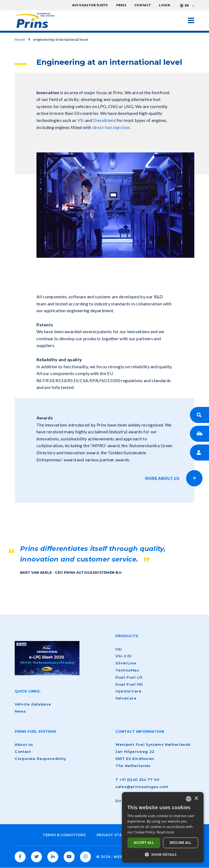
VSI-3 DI (124, 656)
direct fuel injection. (112, 127)
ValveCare (126, 698)
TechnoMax (127, 670)
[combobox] (189, 799)
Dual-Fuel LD (129, 677)
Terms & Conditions (64, 835)
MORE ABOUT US (162, 478)
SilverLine (126, 663)
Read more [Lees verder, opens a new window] (165, 832)
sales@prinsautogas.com (142, 787)
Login (165, 5)
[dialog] (163, 827)
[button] (163, 854)
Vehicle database (33, 704)
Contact (143, 5)
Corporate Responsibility (40, 759)
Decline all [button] (181, 843)
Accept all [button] (144, 843)
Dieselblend (104, 120)
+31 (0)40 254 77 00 (139, 780)
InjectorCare (128, 691)
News (20, 711)
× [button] (196, 798)
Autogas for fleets (90, 5)
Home (20, 39)
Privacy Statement (117, 835)
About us (24, 744)
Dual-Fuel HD (129, 684)
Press (121, 5)
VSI (81, 120)
